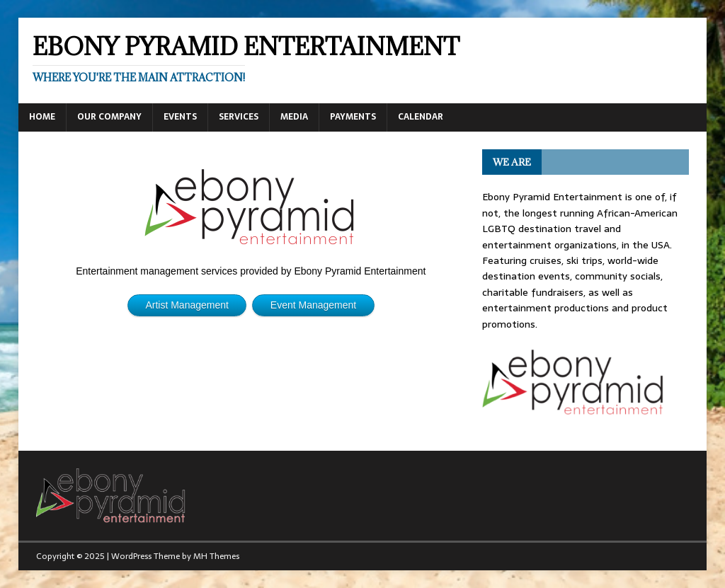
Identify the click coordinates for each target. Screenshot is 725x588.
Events (180, 117)
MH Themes (216, 556)
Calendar (421, 117)
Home (42, 117)
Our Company (109, 117)
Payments (353, 117)
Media (294, 117)
